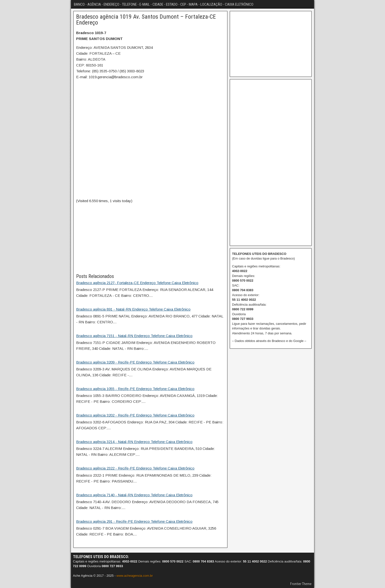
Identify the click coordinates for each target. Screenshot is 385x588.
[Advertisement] (150, 238)
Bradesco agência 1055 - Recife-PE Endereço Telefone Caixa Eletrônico (135, 389)
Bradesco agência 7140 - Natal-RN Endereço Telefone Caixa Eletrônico (134, 495)
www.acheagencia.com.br (135, 576)
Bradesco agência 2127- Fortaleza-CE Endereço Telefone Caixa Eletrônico (137, 283)
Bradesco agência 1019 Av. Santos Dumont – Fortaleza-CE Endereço (146, 20)
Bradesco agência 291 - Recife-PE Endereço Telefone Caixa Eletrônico (134, 521)
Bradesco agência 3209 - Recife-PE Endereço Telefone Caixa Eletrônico (135, 362)
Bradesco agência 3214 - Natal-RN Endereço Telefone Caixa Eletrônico (134, 442)
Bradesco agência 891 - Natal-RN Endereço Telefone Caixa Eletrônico (133, 309)
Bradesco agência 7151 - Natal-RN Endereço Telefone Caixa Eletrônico (134, 336)
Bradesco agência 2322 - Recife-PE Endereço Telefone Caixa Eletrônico (135, 468)
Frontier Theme (301, 584)
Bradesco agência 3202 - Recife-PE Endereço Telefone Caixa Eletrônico (135, 415)
